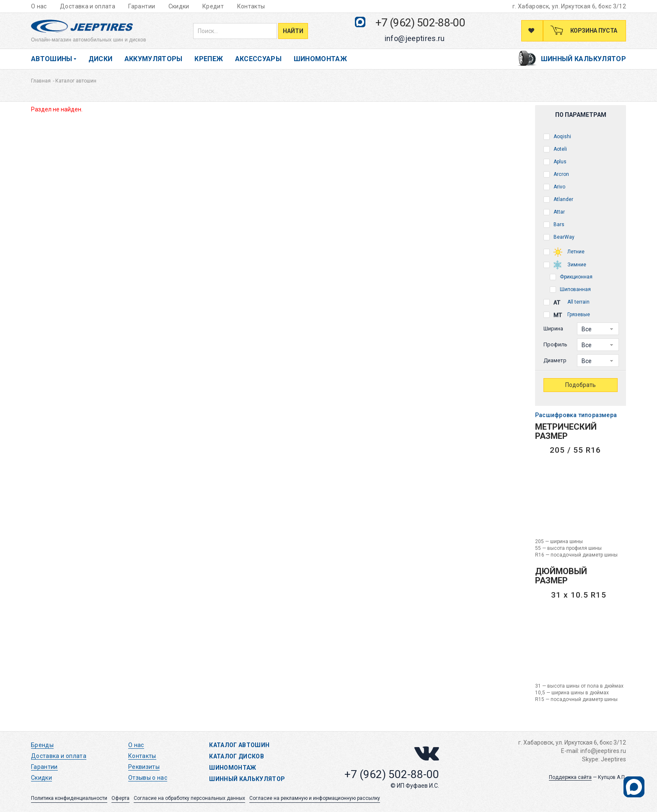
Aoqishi (557, 137)
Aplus (555, 162)
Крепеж (209, 59)
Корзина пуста (593, 31)
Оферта (120, 798)
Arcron (556, 174)
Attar (554, 212)
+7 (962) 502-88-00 (420, 23)
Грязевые (567, 315)
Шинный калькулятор (583, 59)
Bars (554, 225)
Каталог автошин (239, 745)
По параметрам (581, 115)
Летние (564, 251)
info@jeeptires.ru (415, 38)
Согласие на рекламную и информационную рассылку (315, 798)
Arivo (554, 187)
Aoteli (555, 149)
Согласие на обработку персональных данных (189, 798)
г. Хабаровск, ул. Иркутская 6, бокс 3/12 (569, 6)
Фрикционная (571, 277)
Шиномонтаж (321, 59)
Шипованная (570, 290)
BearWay (559, 237)
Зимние (565, 264)
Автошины (52, 59)
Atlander (558, 200)
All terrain (566, 303)
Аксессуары (259, 59)
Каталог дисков (237, 756)
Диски (101, 59)
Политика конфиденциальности (69, 798)
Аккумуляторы (154, 59)
